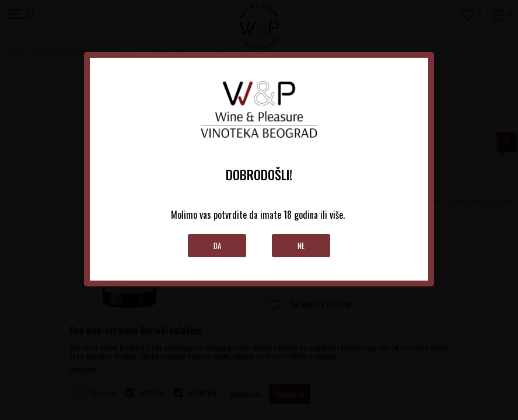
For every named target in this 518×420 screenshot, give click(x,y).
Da (217, 246)
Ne (301, 246)
